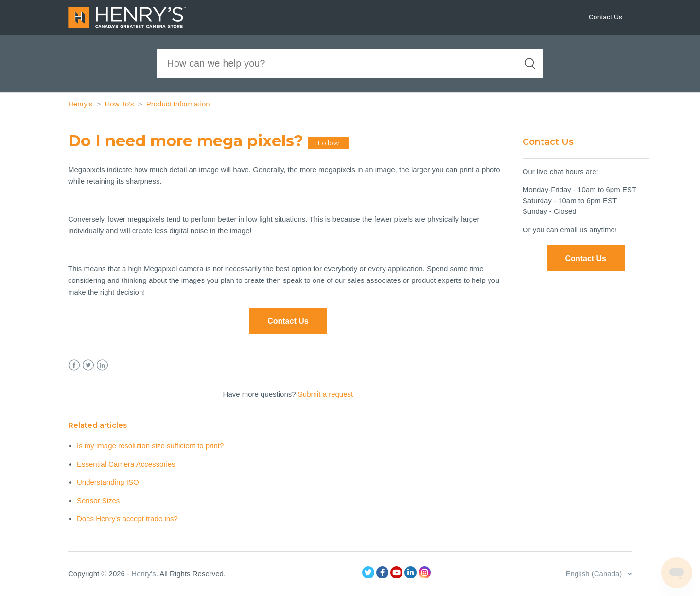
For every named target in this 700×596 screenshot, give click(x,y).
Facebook (74, 365)
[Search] (350, 64)
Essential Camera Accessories (126, 464)
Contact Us (605, 17)
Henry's (80, 104)
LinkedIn (102, 365)
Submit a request (325, 394)
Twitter (88, 365)
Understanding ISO (108, 482)
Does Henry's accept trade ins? (127, 518)
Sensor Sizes (98, 500)
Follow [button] (328, 143)
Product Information (178, 104)
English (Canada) (595, 573)
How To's (120, 104)
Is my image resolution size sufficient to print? (150, 446)
